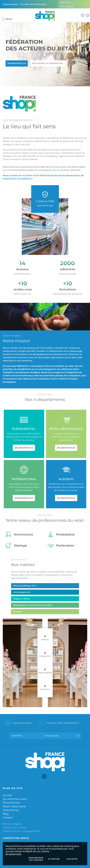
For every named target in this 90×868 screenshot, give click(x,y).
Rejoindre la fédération (47, 63)
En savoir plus (13, 854)
